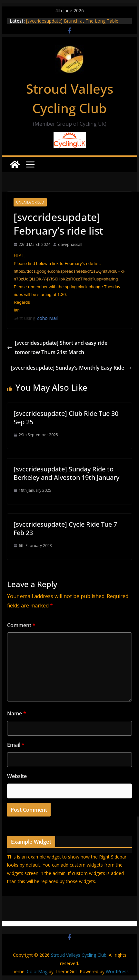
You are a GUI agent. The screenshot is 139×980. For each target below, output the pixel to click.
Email (16, 745)
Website (17, 776)
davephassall (70, 244)
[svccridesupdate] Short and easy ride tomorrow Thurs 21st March (57, 348)
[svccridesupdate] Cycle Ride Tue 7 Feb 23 (65, 528)
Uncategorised (30, 202)
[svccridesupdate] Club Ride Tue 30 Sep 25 (66, 418)
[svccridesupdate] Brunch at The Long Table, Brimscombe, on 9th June (73, 24)
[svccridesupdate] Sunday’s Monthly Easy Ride (71, 368)
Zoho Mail (47, 318)
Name (17, 713)
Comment (21, 625)
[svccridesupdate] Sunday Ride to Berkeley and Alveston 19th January (66, 473)
